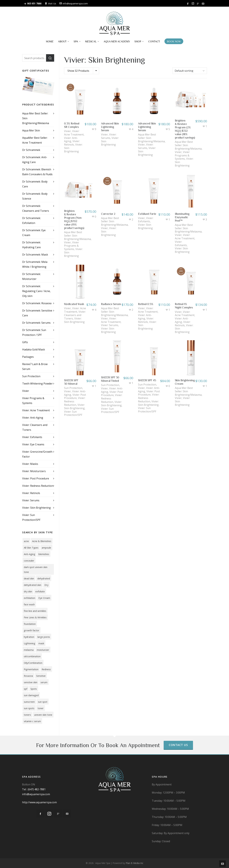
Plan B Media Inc (134, 863)
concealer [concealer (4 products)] (29, 561)
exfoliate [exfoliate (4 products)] (40, 591)
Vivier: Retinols (72, 143)
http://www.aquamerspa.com (39, 802)
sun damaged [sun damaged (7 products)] (31, 695)
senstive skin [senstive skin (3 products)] (31, 682)
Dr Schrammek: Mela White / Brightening (35, 264)
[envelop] (204, 4)
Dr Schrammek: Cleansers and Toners (36, 208)
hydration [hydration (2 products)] (29, 637)
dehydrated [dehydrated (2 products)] (44, 578)
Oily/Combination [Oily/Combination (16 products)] (33, 663)
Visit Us (50, 3)
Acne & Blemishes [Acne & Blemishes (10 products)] (42, 541)
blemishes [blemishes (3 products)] (44, 554)
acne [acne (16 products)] (26, 541)
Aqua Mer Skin (31, 130)
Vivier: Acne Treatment (74, 133)
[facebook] (188, 4)
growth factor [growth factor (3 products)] (32, 630)
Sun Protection (73, 388)
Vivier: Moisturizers (34, 471)
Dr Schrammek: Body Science (35, 196)
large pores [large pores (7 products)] (44, 637)
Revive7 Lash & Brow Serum (35, 367)
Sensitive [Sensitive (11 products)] (41, 676)
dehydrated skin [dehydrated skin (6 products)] (33, 585)
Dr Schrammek (31, 150)
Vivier (67, 131)
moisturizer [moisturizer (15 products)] (43, 650)
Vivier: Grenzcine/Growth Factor (37, 454)
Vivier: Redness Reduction (38, 486)
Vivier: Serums (109, 136)
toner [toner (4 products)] (41, 708)
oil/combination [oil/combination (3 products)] (32, 656)
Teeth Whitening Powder (37, 384)
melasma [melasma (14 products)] (29, 650)
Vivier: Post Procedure (75, 396)
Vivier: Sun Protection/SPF (73, 413)
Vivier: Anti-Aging (71, 140)
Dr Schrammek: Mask (35, 255)
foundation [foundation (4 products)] (30, 624)
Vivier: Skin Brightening (145, 226)
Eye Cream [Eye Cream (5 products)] (44, 598)
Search (50, 58)
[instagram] (193, 4)
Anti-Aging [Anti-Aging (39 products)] (30, 554)
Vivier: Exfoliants (146, 220)
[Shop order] (190, 71)
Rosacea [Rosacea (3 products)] (28, 676)
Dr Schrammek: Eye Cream (34, 233)
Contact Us (178, 745)
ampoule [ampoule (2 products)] (46, 548)
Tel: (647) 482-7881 (34, 789)
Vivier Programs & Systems (182, 155)
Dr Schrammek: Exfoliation (31, 220)
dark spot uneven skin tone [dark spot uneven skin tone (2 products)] (36, 569)
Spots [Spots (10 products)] (34, 689)
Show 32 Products (78, 71)
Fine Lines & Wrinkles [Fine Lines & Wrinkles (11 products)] (35, 617)
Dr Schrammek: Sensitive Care (37, 313)
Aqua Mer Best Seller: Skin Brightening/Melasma (36, 118)
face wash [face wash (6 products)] (29, 604)
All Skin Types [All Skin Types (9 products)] (31, 548)
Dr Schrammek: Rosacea (37, 303)
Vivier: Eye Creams (33, 444)
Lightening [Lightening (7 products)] (30, 643)
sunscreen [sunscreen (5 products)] (29, 702)
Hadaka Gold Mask (34, 349)
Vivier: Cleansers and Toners (75, 315)
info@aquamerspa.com (74, 3)
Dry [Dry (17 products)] (46, 585)
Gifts (25, 342)
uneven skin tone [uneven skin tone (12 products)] (43, 715)
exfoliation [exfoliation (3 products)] (30, 598)
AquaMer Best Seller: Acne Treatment (35, 140)
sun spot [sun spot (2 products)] (43, 702)
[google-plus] (199, 4)
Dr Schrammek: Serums (36, 323)
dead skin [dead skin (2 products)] (29, 578)
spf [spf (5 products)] (26, 689)
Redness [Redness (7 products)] (46, 669)
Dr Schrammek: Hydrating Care (31, 245)
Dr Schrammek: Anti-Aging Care (35, 160)
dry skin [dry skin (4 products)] (28, 591)
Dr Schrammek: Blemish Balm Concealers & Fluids (37, 172)
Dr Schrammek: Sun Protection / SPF (34, 332)
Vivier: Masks (30, 464)
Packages (28, 357)
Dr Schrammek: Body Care (35, 184)
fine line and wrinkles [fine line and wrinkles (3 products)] (35, 611)
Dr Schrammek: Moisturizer (31, 276)
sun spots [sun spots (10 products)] (29, 708)
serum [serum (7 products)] (44, 682)
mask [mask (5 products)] (41, 643)
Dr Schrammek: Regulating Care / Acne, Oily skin (36, 291)
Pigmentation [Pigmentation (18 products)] (31, 669)
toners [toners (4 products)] (27, 715)
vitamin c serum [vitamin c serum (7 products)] (32, 721)
